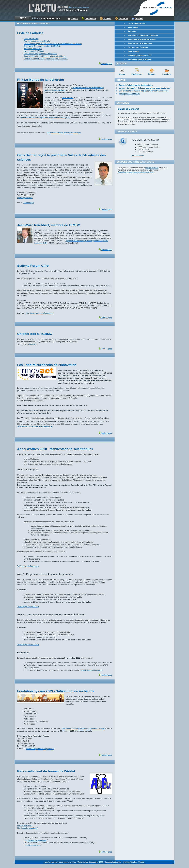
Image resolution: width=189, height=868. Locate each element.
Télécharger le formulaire (28, 566)
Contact (74, 19)
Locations (167, 74)
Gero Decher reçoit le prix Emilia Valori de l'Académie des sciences (53, 44)
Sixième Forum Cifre (33, 49)
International (133, 51)
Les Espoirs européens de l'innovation (40, 54)
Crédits (141, 862)
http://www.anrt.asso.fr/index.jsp (40, 313)
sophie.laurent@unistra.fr (92, 670)
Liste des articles (31, 39)
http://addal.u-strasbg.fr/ (27, 828)
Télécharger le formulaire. (28, 606)
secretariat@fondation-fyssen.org (40, 749)
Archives (107, 19)
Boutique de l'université (129, 94)
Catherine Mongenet (128, 109)
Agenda (122, 74)
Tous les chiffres (137, 155)
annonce (33, 344)
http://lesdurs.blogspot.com (36, 840)
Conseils (139, 19)
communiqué (29, 202)
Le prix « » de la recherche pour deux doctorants (145, 88)
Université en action (137, 23)
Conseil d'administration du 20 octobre (136, 85)
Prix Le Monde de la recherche (37, 41)
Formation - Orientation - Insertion (143, 35)
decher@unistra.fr (25, 198)
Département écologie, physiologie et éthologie (64, 132)
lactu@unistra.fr (152, 168)
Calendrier (123, 19)
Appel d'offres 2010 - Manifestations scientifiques (45, 56)
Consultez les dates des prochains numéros (136, 172)
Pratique (152, 74)
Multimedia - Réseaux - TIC (140, 55)
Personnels (133, 27)
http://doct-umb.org (32, 845)
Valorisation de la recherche (140, 43)
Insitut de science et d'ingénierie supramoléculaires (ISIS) (45, 118)
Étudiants (132, 31)
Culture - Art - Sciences (138, 47)
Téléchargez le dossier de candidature (35, 426)
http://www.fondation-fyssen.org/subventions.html (83, 728)
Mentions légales (130, 862)
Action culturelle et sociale (140, 59)
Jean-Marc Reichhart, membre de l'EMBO (42, 46)
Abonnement (91, 19)
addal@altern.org (25, 825)
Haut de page (105, 64)
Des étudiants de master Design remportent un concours (144, 91)
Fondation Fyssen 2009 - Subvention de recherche (46, 59)
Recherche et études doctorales (142, 39)
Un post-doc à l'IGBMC (34, 51)
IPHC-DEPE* (68, 98)
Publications (137, 74)
